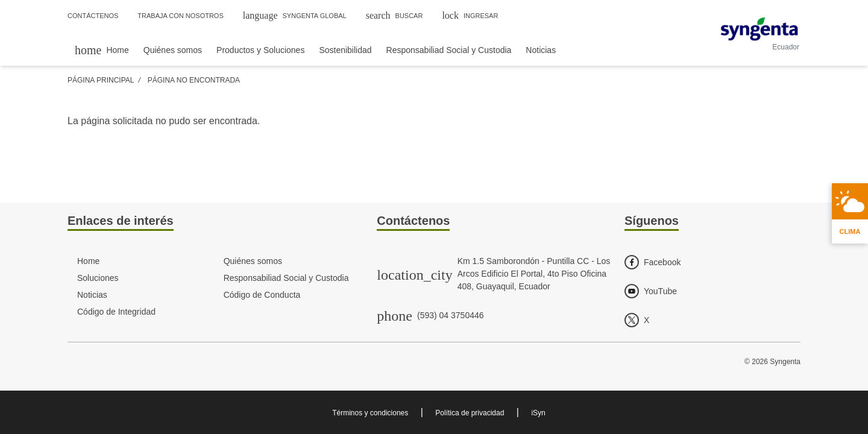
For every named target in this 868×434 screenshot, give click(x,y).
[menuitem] (102, 50)
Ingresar (470, 15)
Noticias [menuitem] (541, 50)
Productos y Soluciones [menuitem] (260, 50)
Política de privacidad (470, 413)
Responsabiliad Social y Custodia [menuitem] (449, 50)
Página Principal (101, 80)
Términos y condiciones (370, 413)
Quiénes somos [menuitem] (173, 50)
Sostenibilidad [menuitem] (345, 50)
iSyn (538, 413)
